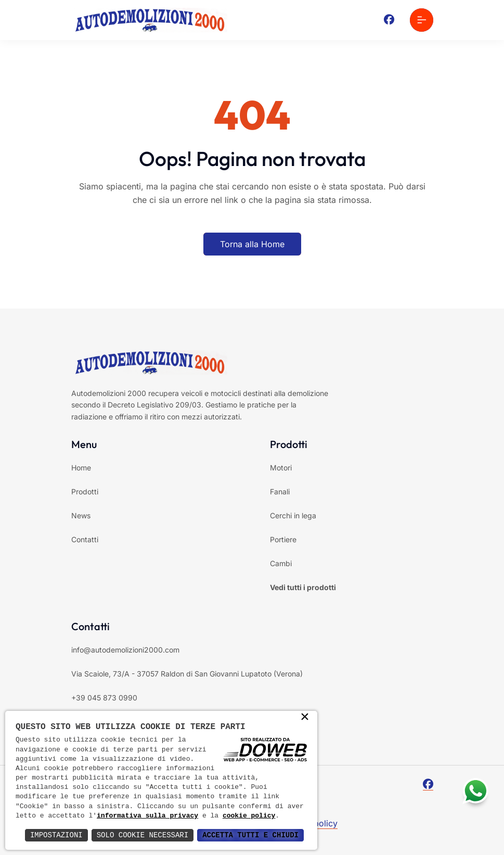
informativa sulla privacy (147, 816)
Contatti (85, 539)
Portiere (283, 539)
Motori (281, 468)
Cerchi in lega (293, 515)
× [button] (305, 718)
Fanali (280, 492)
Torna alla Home (252, 244)
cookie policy (249, 816)
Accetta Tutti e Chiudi (250, 835)
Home (81, 468)
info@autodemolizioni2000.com (125, 650)
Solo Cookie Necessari (143, 835)
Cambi (281, 563)
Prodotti (85, 492)
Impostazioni (56, 835)
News (81, 515)
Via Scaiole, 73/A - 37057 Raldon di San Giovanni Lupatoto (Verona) (187, 674)
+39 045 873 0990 (104, 698)
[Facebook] (389, 20)
